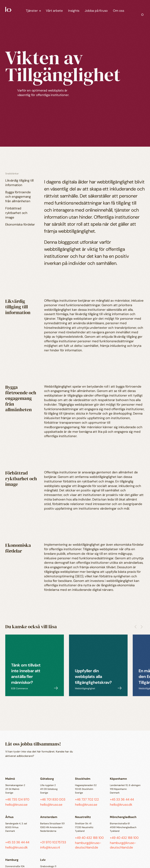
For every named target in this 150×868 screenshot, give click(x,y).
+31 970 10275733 (53, 842)
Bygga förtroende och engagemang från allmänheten (18, 197)
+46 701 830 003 (53, 799)
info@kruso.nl (50, 847)
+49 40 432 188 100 (89, 838)
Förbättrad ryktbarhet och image (16, 213)
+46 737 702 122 (87, 799)
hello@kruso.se (16, 805)
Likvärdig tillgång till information (19, 183)
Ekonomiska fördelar (20, 224)
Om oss (119, 11)
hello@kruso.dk (121, 805)
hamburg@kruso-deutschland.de (88, 845)
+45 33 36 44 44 (122, 799)
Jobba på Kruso (96, 11)
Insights (74, 11)
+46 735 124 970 (17, 799)
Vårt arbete (54, 11)
